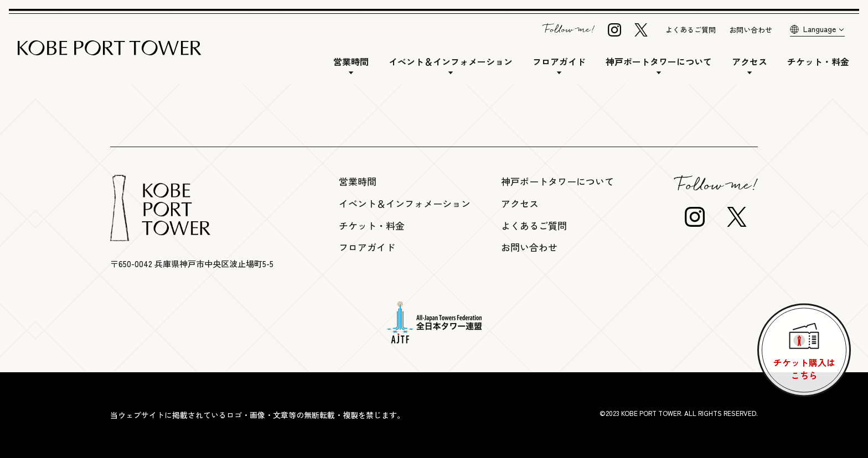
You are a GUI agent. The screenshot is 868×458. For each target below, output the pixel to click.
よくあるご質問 (691, 30)
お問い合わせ (751, 30)
